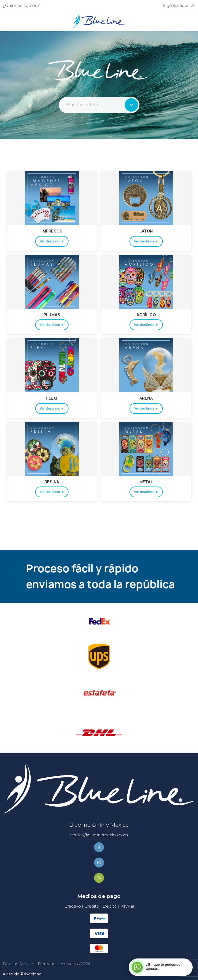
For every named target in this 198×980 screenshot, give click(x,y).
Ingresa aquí (179, 5)
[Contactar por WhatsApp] (160, 967)
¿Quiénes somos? (21, 5)
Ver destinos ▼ (52, 241)
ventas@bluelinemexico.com (99, 835)
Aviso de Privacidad (22, 974)
